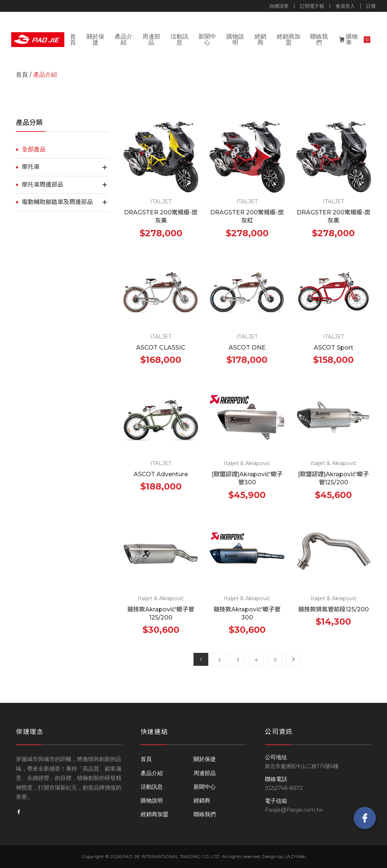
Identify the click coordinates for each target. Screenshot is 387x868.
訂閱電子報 (312, 6)
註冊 (371, 6)
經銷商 (260, 39)
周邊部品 (151, 39)
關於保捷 (95, 39)
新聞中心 (207, 39)
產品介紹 (124, 39)
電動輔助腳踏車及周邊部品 (57, 202)
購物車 (358, 39)
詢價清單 (279, 6)
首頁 (73, 39)
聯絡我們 (319, 39)
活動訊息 (179, 39)
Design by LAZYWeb (284, 856)
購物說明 (235, 39)
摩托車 (31, 167)
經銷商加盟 (289, 39)
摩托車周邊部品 (43, 185)
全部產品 (34, 149)
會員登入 (345, 6)
